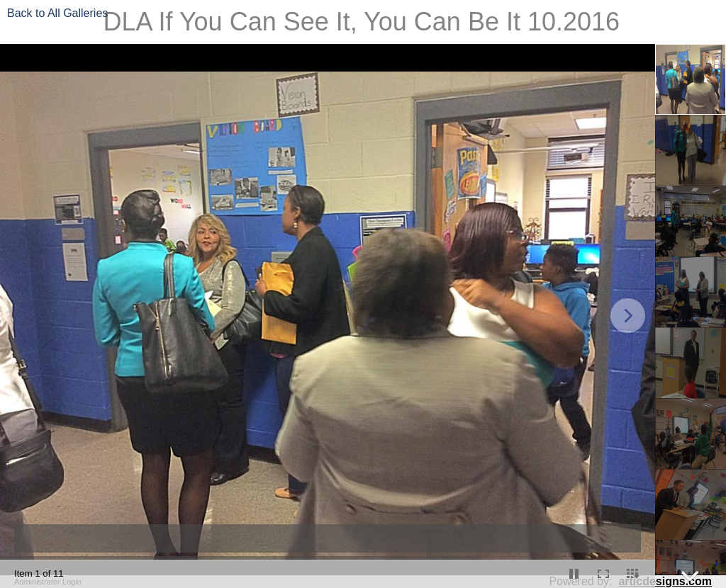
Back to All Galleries (57, 13)
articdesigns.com (665, 581)
